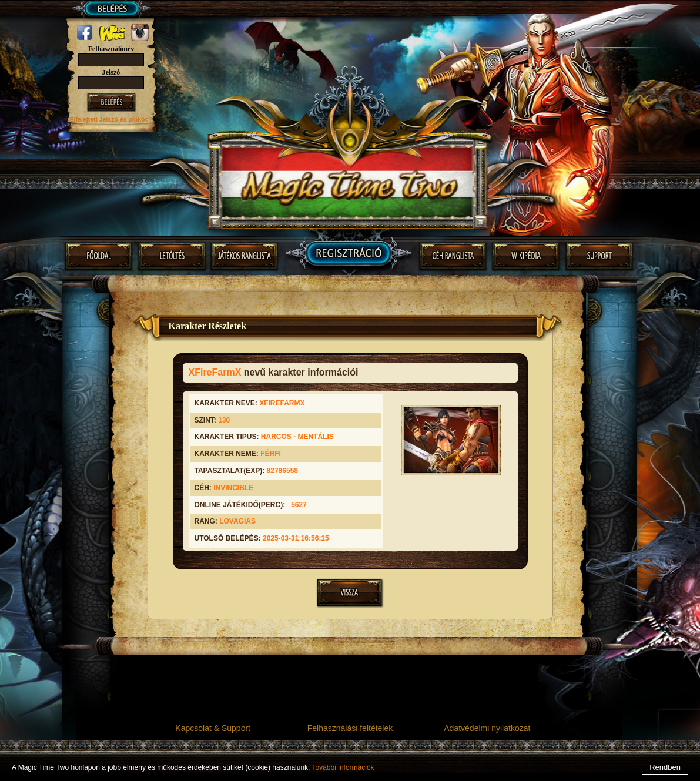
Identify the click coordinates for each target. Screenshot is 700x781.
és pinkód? (136, 119)
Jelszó (111, 72)
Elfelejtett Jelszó (95, 119)
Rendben (665, 767)
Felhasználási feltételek (350, 728)
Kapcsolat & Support (213, 728)
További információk (343, 767)
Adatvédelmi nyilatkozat (487, 728)
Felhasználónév (111, 49)
